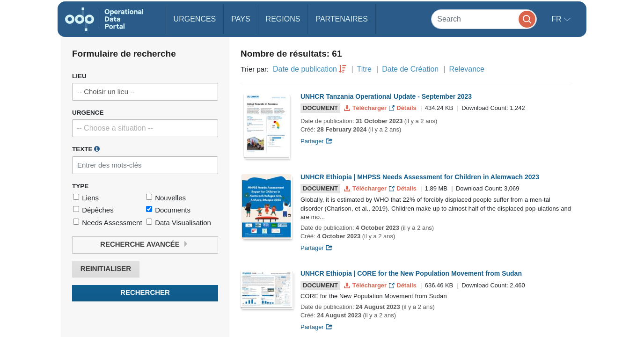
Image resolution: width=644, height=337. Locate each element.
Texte (86, 149)
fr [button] (557, 19)
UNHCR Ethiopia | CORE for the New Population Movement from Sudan (411, 273)
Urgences (195, 19)
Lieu (79, 76)
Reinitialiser (106, 269)
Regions (283, 19)
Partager (317, 141)
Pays (241, 19)
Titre (364, 69)
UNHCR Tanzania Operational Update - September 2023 (386, 96)
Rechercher (145, 293)
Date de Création (410, 69)
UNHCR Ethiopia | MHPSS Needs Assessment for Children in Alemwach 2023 (420, 177)
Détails (404, 108)
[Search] (484, 19)
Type (80, 186)
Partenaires (341, 19)
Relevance (467, 69)
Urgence (88, 113)
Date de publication (305, 69)
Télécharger (366, 108)
